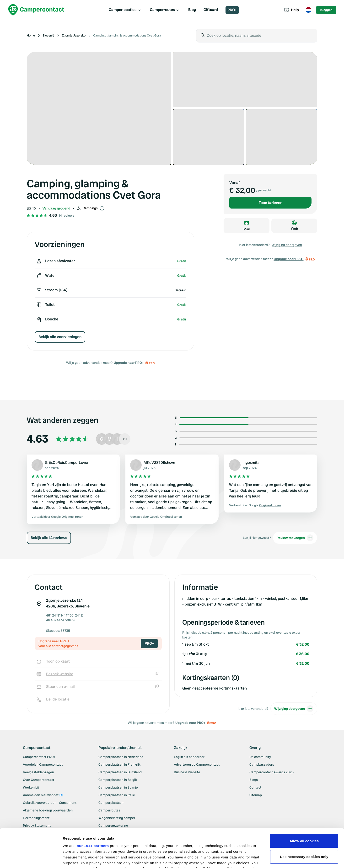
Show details (74, 859)
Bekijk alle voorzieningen (60, 337)
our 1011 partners (93, 806)
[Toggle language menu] (308, 10)
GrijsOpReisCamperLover (67, 463)
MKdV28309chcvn (159, 463)
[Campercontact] (36, 10)
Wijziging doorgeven (287, 245)
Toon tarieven (271, 203)
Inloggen (326, 10)
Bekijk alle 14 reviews (49, 543)
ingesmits (251, 463)
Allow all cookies (304, 801)
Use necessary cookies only (304, 817)
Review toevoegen (295, 544)
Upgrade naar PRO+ (129, 363)
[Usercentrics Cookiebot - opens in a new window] (31, 859)
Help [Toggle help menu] (292, 10)
